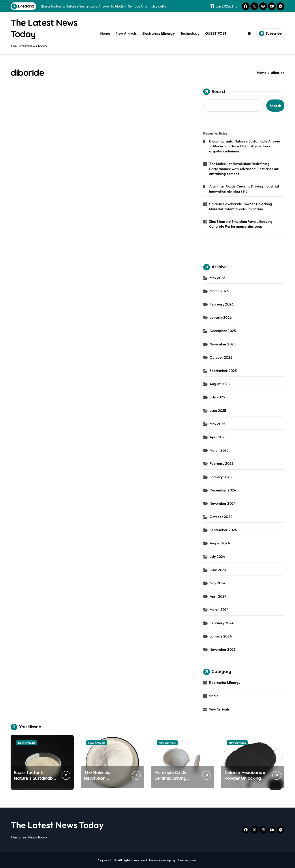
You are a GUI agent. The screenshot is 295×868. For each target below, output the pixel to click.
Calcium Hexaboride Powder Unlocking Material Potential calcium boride (241, 206)
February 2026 (222, 304)
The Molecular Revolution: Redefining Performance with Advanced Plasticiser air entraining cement (244, 169)
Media (214, 696)
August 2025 (220, 384)
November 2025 (223, 344)
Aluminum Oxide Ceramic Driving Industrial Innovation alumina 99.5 (244, 189)
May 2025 (218, 424)
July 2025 (217, 397)
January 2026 (221, 317)
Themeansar (186, 860)
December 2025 (223, 331)
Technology (190, 33)
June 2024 (218, 570)
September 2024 (223, 530)
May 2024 (218, 583)
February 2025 (222, 463)
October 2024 (221, 517)
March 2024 (219, 609)
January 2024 (221, 636)
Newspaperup (160, 860)
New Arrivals (126, 33)
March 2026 (219, 291)
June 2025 (218, 411)
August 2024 (220, 543)
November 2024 (223, 503)
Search (215, 92)
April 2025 (218, 437)
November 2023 (223, 649)
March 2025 (219, 450)
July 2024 (217, 557)
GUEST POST (216, 33)
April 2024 (218, 596)
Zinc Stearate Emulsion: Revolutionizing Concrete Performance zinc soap (241, 224)
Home (105, 33)
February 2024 (222, 623)
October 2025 (221, 357)
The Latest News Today (57, 825)
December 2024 (223, 490)
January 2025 (221, 477)
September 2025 (223, 371)
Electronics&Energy (159, 33)
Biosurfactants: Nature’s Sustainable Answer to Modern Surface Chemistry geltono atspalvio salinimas (245, 146)
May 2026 (218, 278)
